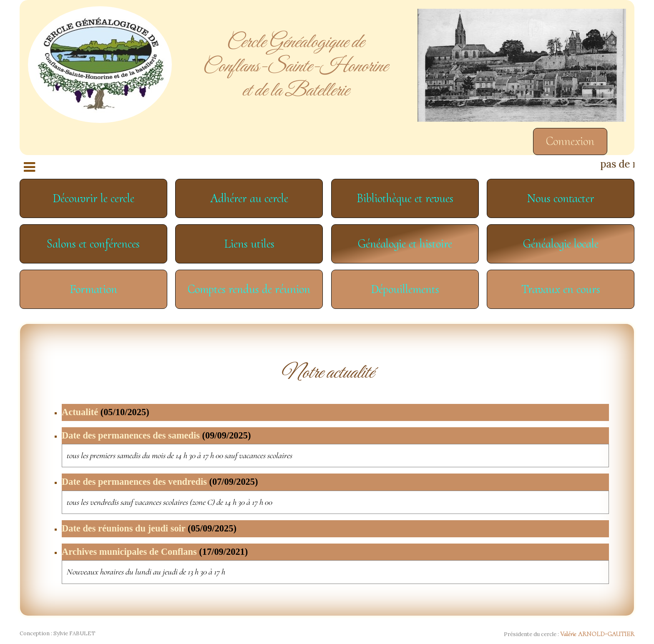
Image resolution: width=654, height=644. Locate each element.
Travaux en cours (561, 289)
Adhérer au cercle (249, 198)
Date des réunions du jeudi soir (149, 528)
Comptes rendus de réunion (249, 289)
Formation (93, 289)
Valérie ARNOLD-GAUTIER (597, 634)
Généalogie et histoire (405, 244)
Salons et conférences (93, 244)
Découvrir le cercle (93, 198)
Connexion (570, 141)
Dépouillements (405, 289)
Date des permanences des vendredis (160, 482)
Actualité (106, 412)
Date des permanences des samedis (156, 435)
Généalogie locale (561, 244)
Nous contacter (561, 198)
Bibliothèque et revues (405, 198)
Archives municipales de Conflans (155, 552)
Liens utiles (249, 244)
